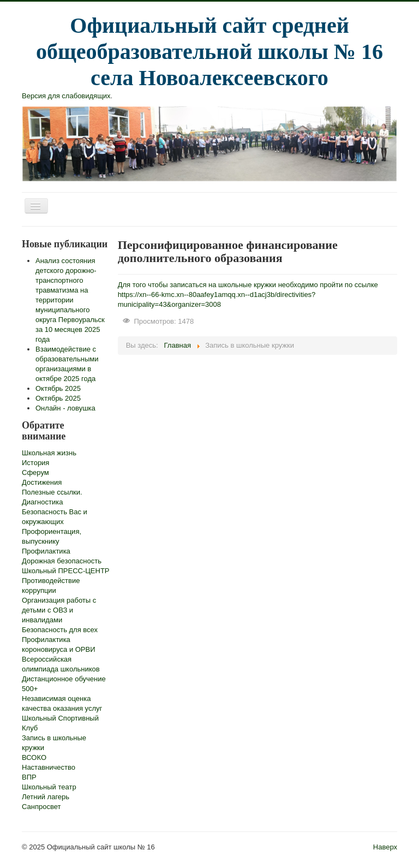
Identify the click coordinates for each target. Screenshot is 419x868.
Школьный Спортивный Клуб (60, 723)
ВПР (29, 777)
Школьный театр (49, 787)
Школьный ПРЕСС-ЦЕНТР (66, 571)
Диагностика (42, 502)
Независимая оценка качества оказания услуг (62, 703)
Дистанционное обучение (64, 679)
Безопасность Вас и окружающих (55, 517)
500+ (30, 689)
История (35, 463)
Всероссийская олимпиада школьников (61, 664)
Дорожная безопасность (62, 561)
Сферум (35, 472)
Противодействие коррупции (51, 585)
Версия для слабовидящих (66, 96)
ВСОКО (34, 757)
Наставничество (49, 767)
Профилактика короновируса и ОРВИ (59, 644)
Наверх (385, 847)
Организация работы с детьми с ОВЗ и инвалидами (59, 610)
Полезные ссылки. (52, 492)
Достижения (42, 482)
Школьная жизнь (49, 453)
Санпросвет (41, 807)
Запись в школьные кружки (54, 743)
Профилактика (46, 551)
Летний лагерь (46, 797)
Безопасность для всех (60, 630)
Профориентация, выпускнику (52, 536)
